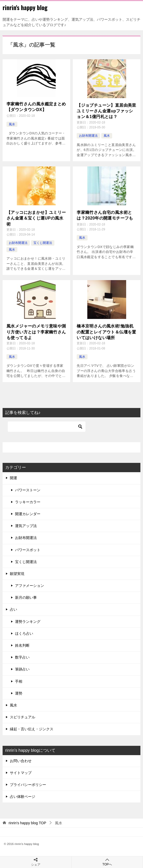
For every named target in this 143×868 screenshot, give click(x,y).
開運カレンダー (28, 514)
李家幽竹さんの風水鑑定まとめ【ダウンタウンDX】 (36, 107)
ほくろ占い (24, 633)
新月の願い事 (26, 597)
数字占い (22, 657)
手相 (19, 681)
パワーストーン (28, 490)
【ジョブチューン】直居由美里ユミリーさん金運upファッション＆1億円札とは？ (106, 111)
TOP (27, 823)
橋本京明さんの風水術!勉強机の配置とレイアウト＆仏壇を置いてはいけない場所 (106, 332)
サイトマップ (21, 773)
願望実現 (17, 574)
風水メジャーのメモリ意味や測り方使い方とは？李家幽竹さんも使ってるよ (36, 332)
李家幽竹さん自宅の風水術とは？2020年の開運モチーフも (105, 215)
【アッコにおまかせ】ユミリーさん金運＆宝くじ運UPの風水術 (36, 218)
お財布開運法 (88, 136)
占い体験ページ (23, 797)
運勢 (19, 693)
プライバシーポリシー (28, 785)
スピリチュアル (23, 717)
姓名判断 (22, 645)
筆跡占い (22, 669)
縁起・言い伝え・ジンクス (32, 729)
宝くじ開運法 (43, 243)
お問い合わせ (21, 761)
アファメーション (30, 586)
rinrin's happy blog (25, 8)
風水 (12, 124)
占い (13, 609)
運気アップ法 (26, 526)
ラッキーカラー (28, 502)
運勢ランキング (28, 622)
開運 (13, 478)
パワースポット (28, 550)
